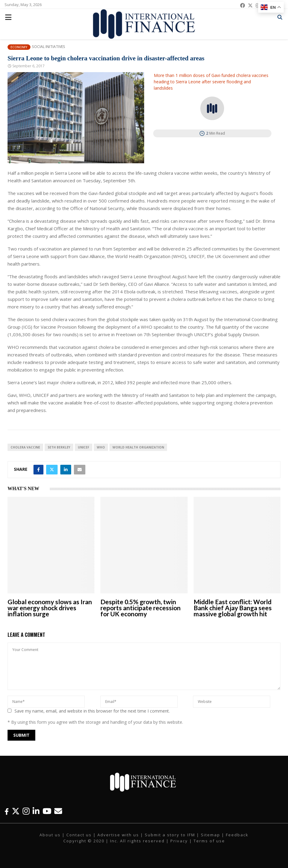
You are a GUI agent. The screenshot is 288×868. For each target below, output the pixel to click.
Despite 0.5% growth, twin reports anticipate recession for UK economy (141, 608)
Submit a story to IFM (170, 835)
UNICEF (84, 447)
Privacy (179, 841)
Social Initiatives (49, 47)
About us (50, 835)
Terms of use (209, 841)
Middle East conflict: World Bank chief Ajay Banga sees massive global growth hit (233, 608)
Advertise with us (118, 835)
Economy (19, 47)
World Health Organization (138, 447)
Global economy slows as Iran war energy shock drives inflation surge (50, 608)
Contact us (79, 835)
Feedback (237, 835)
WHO (101, 447)
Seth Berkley (59, 447)
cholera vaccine (25, 447)
